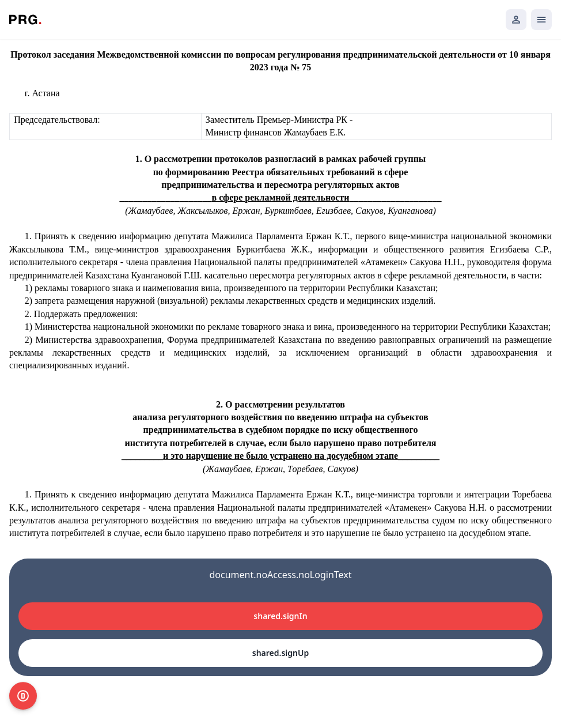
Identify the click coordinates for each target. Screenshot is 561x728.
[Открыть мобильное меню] (541, 20)
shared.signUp (280, 653)
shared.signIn (280, 616)
